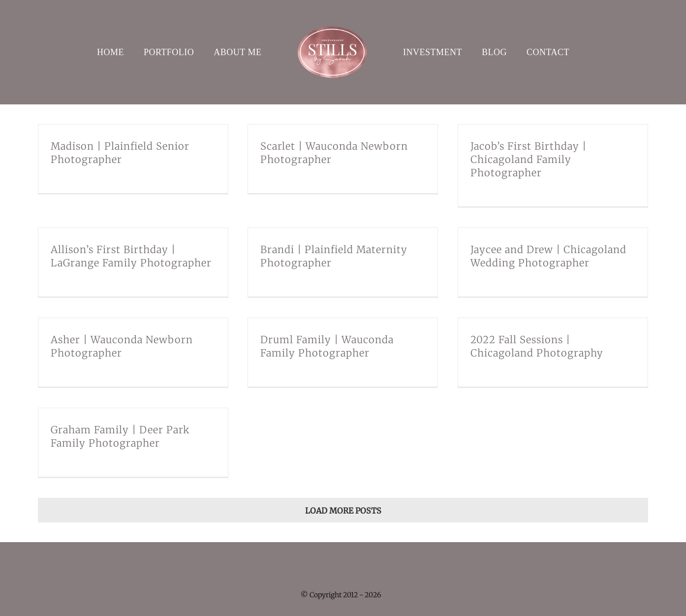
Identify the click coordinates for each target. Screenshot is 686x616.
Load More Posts (343, 511)
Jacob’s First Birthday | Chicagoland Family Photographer (529, 159)
